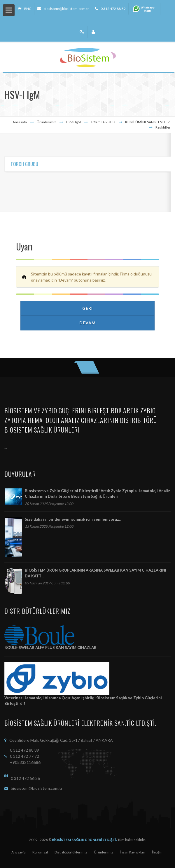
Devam (87, 323)
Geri (87, 308)
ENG (28, 9)
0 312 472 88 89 (113, 9)
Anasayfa (20, 122)
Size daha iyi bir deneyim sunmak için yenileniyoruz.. (73, 519)
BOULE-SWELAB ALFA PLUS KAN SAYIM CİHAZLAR (50, 648)
